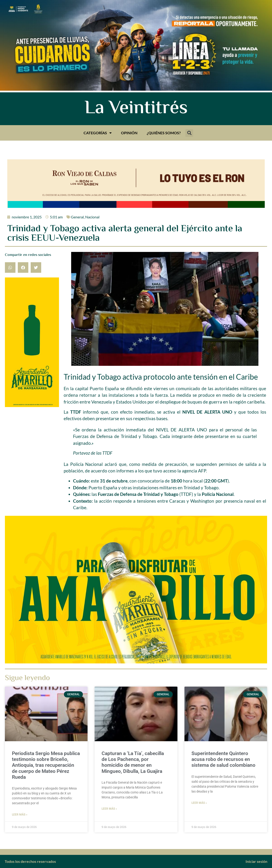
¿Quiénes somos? (164, 133)
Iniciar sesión (256, 861)
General (77, 217)
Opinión (129, 133)
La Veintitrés (136, 109)
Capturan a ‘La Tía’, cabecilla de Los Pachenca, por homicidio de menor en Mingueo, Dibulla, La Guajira (133, 762)
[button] (189, 133)
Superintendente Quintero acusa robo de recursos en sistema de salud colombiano (223, 759)
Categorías (98, 133)
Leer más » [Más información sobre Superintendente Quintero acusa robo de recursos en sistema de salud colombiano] (199, 803)
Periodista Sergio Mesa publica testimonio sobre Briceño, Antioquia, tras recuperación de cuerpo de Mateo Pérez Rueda (46, 765)
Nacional (92, 217)
